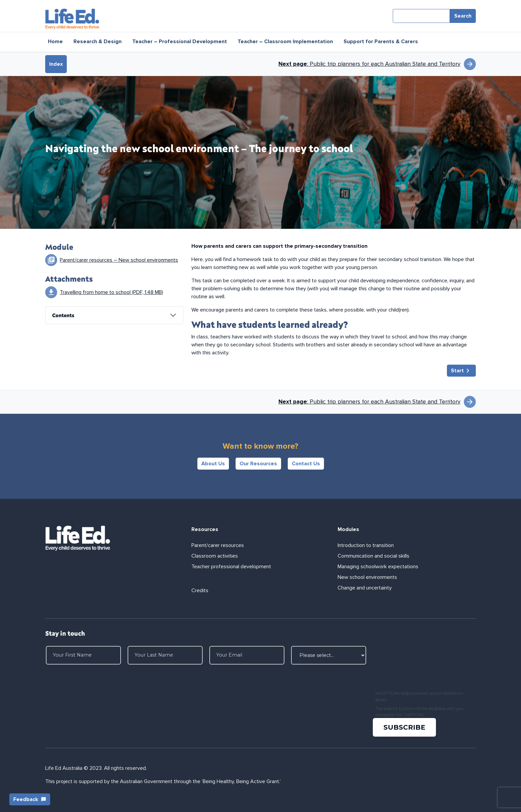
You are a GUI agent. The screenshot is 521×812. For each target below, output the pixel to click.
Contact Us (306, 464)
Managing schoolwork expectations (378, 567)
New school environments (367, 577)
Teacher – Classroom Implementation (285, 42)
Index (56, 64)
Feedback (30, 799)
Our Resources (258, 464)
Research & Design (98, 42)
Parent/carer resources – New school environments (119, 260)
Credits (200, 590)
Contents (63, 315)
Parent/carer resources (218, 545)
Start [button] (461, 371)
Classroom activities (215, 556)
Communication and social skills (373, 556)
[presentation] (424, 667)
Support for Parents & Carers (381, 42)
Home (55, 42)
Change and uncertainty (365, 588)
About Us (213, 464)
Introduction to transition (366, 545)
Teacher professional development (231, 567)
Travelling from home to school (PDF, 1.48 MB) (111, 292)
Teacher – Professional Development (180, 42)
